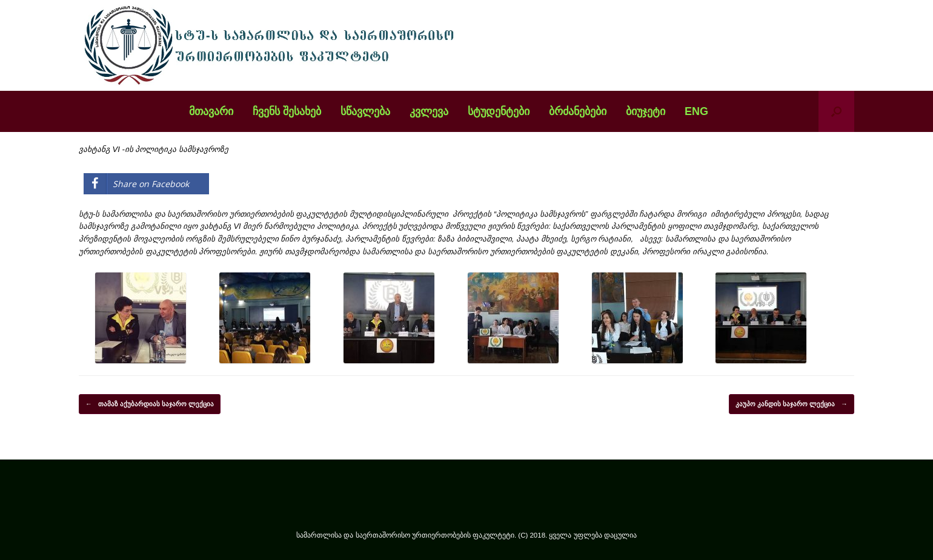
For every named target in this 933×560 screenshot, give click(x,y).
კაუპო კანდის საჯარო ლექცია (792, 404)
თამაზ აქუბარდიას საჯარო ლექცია (150, 404)
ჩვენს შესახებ (287, 111)
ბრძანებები (578, 111)
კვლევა (429, 111)
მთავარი (211, 111)
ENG (696, 111)
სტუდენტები (499, 111)
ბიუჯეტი (646, 111)
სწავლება (365, 111)
